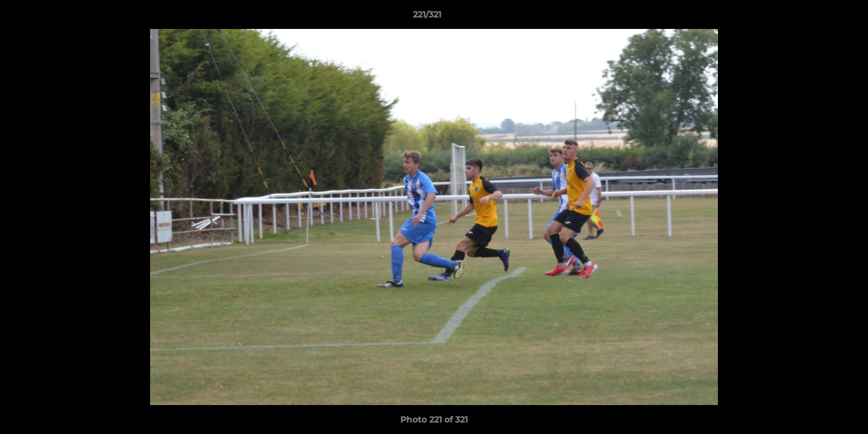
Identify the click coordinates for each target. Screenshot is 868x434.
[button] (817, 17)
